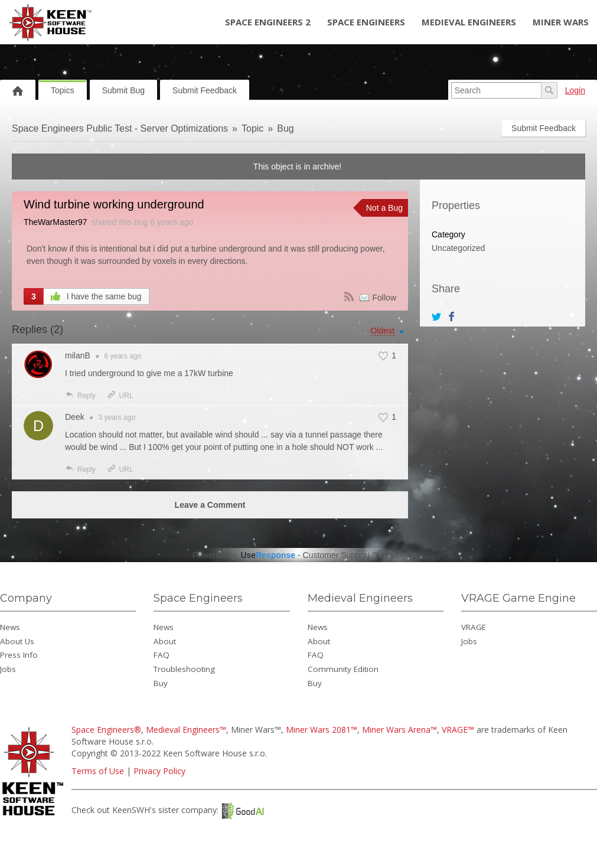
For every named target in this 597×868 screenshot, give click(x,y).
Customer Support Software (354, 555)
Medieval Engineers (469, 22)
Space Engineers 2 (268, 22)
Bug (285, 128)
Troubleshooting (184, 669)
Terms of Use (98, 771)
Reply (80, 396)
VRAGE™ (458, 730)
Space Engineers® (106, 730)
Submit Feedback (205, 90)
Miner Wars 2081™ (322, 730)
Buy (161, 683)
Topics (63, 90)
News (10, 627)
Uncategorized (458, 248)
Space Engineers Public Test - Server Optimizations (120, 128)
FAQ (162, 655)
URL (120, 396)
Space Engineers (366, 22)
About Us (17, 641)
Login (575, 90)
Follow (384, 298)
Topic (252, 128)
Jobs (8, 669)
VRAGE (474, 627)
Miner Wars (561, 22)
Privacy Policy (159, 771)
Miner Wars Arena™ (399, 730)
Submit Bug (123, 90)
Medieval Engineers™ (186, 730)
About (165, 641)
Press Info (19, 655)
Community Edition (343, 669)
